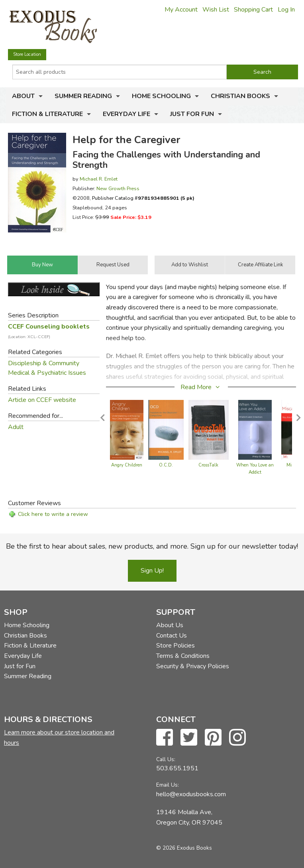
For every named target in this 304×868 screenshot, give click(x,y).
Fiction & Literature (47, 114)
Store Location (27, 54)
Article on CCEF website (42, 400)
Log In (286, 10)
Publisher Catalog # (143, 198)
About (23, 96)
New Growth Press (118, 188)
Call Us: (166, 759)
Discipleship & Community (44, 363)
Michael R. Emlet (99, 179)
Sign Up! (152, 571)
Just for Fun (192, 114)
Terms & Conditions (183, 656)
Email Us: (168, 785)
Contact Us (172, 636)
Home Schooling (161, 96)
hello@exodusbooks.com (191, 794)
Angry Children (127, 465)
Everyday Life (127, 114)
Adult (16, 427)
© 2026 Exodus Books (184, 848)
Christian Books (240, 96)
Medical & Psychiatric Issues (47, 373)
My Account (181, 10)
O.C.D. (166, 465)
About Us (170, 625)
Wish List (216, 10)
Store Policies (176, 646)
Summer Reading (83, 96)
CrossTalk (208, 465)
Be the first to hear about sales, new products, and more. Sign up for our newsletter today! (152, 546)
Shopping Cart (253, 10)
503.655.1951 (177, 768)
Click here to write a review (53, 514)
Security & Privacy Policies (193, 666)
